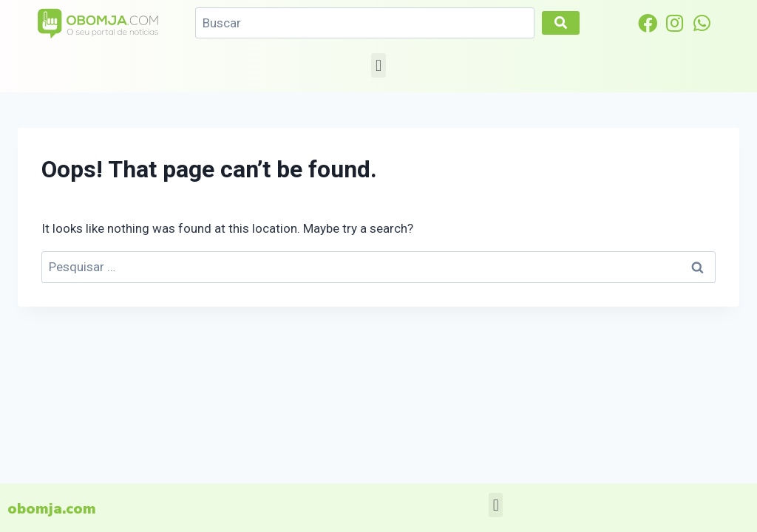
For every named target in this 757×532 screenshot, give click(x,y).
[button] (378, 65)
